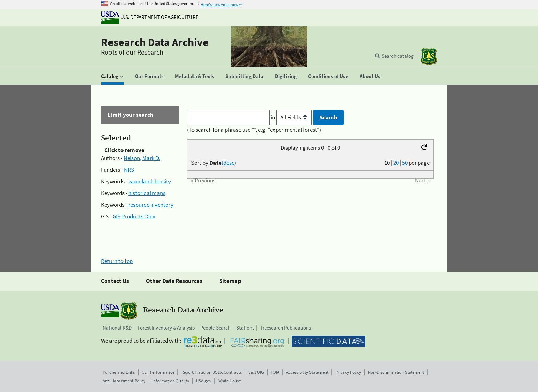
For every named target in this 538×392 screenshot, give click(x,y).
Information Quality (171, 381)
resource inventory (151, 205)
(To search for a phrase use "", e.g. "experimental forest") (254, 130)
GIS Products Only (134, 216)
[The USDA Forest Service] (429, 56)
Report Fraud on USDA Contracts (211, 372)
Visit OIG (256, 372)
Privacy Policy (348, 372)
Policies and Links (119, 372)
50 (405, 163)
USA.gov (204, 381)
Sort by (214, 163)
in (292, 117)
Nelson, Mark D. (142, 158)
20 (396, 163)
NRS (129, 170)
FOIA (275, 372)
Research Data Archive (155, 42)
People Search (215, 328)
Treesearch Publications (285, 328)
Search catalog (398, 56)
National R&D (117, 328)
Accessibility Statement (307, 372)
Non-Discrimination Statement (396, 372)
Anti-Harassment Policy (124, 381)
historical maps (147, 193)
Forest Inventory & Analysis (166, 328)
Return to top (117, 261)
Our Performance (158, 372)
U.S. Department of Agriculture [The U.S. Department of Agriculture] (150, 17)
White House (230, 381)
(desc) (229, 163)
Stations (245, 328)
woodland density (150, 181)
